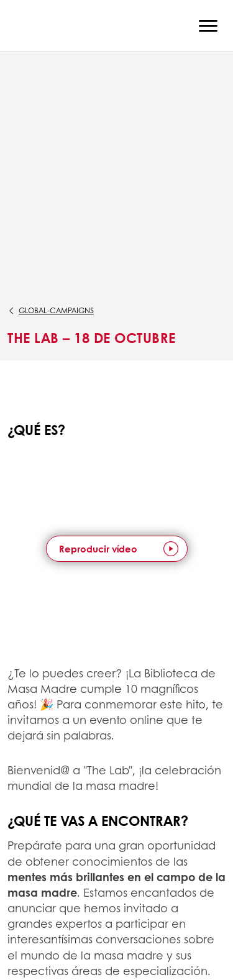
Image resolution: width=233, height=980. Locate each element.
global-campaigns (56, 310)
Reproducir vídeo (98, 549)
